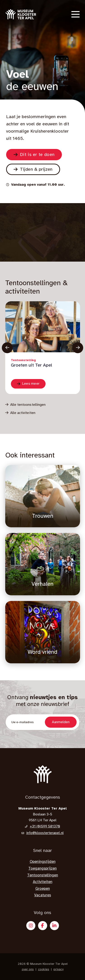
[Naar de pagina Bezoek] (33, 169)
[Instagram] (31, 926)
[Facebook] (43, 926)
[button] (75, 14)
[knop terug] (7, 348)
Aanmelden (61, 722)
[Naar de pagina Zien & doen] (34, 155)
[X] (54, 926)
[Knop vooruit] (78, 348)
